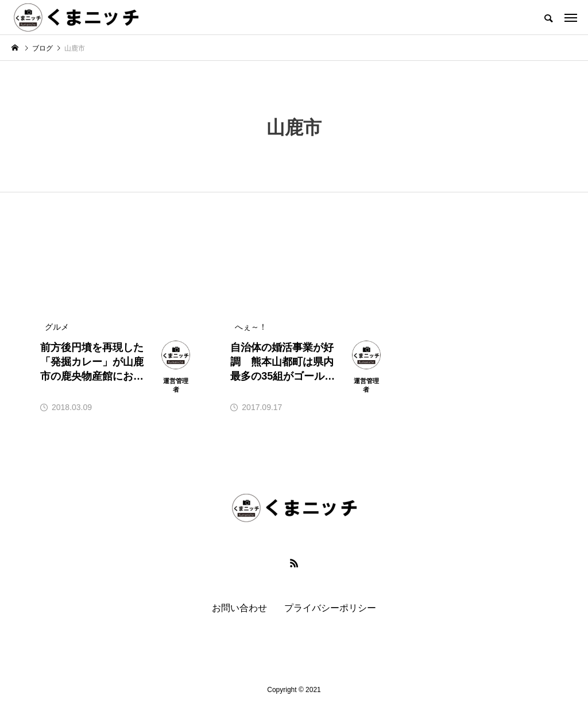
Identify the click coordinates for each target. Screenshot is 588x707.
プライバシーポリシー (330, 608)
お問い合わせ (239, 608)
